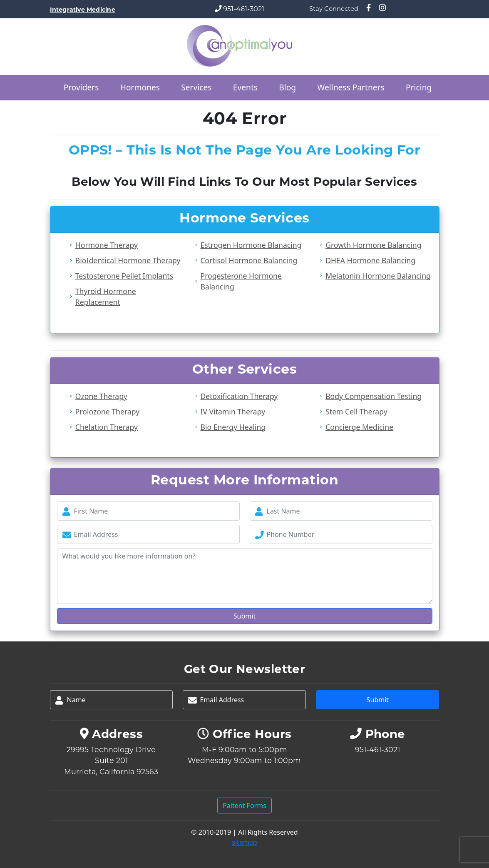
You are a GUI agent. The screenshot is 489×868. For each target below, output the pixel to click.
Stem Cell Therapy (356, 412)
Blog (287, 87)
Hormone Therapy (107, 245)
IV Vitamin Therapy (233, 412)
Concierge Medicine (359, 427)
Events (245, 87)
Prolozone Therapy (107, 412)
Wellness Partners (351, 87)
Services (196, 87)
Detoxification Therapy (239, 396)
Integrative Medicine (83, 10)
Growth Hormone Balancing (373, 245)
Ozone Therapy (101, 396)
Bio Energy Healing (233, 427)
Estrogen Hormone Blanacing (251, 245)
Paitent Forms (244, 806)
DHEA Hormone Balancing (370, 260)
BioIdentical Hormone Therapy (128, 260)
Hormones (140, 87)
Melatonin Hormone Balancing (378, 276)
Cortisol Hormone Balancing (249, 260)
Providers (81, 87)
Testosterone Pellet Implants (124, 276)
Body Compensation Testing (374, 396)
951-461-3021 (244, 9)
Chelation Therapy (107, 427)
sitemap (244, 842)
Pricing (419, 87)
